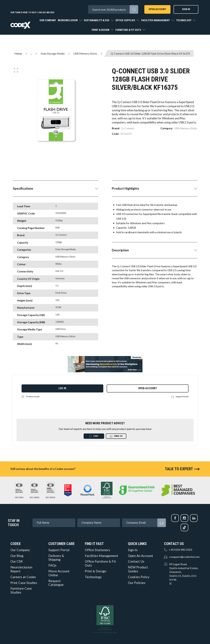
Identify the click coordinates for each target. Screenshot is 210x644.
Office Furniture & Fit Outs (100, 563)
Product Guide (31, 396)
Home (18, 53)
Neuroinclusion (68, 20)
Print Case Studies (24, 583)
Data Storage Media (53, 53)
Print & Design (101, 30)
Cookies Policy (139, 577)
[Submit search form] (134, 9)
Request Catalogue (56, 583)
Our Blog (17, 556)
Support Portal (180, 397)
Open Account (157, 9)
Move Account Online (59, 573)
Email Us (116, 436)
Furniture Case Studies (21, 590)
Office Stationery (97, 550)
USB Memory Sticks (85, 53)
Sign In (186, 9)
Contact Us (136, 561)
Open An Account (140, 556)
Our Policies (137, 583)
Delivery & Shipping (56, 558)
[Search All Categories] (113, 9)
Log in (62, 388)
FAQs (52, 565)
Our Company (48, 20)
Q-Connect (128, 128)
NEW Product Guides (138, 569)
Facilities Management (156, 20)
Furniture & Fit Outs (129, 30)
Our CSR (17, 561)
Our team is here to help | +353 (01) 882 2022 (32, 12)
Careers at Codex (23, 577)
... (31, 53)
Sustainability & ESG (97, 20)
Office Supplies (126, 20)
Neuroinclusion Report (21, 569)
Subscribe (162, 523)
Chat (94, 436)
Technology (184, 20)
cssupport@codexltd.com (184, 557)
